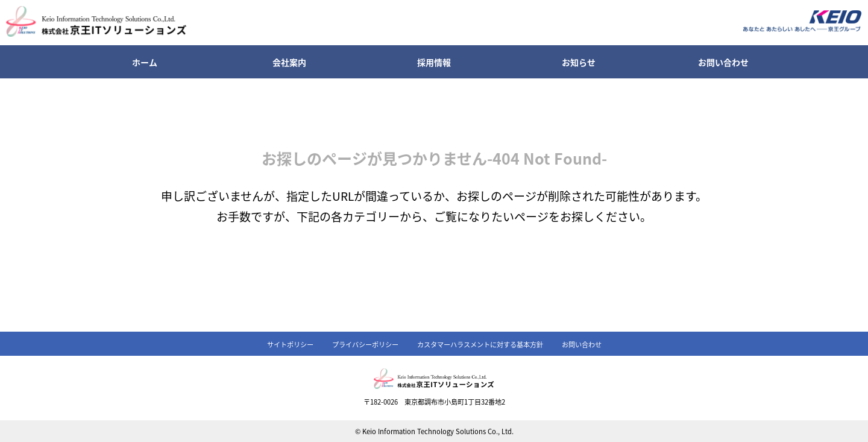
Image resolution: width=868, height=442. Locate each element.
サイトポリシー (290, 344)
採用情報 (434, 62)
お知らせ (579, 62)
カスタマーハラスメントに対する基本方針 (480, 344)
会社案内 (289, 62)
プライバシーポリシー (365, 344)
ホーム (145, 62)
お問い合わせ (723, 62)
